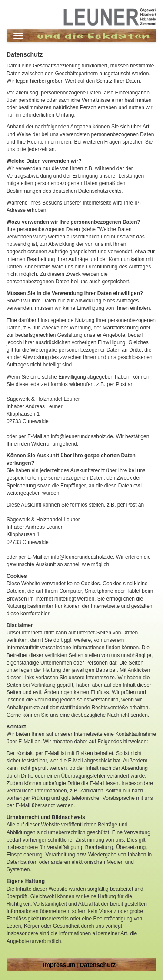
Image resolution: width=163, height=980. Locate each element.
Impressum (59, 965)
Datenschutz (98, 965)
